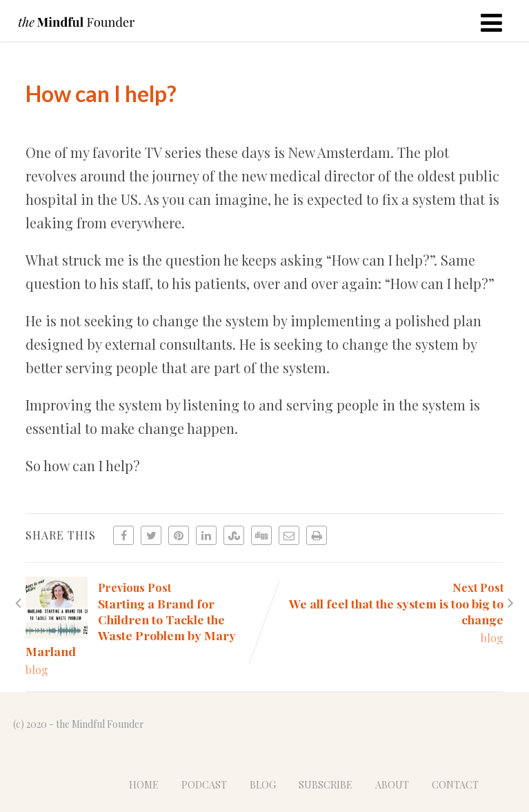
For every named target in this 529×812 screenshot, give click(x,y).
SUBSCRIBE (326, 785)
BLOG (263, 785)
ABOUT (392, 785)
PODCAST (204, 785)
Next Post (384, 604)
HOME (144, 785)
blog (37, 670)
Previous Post (145, 620)
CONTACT (455, 785)
